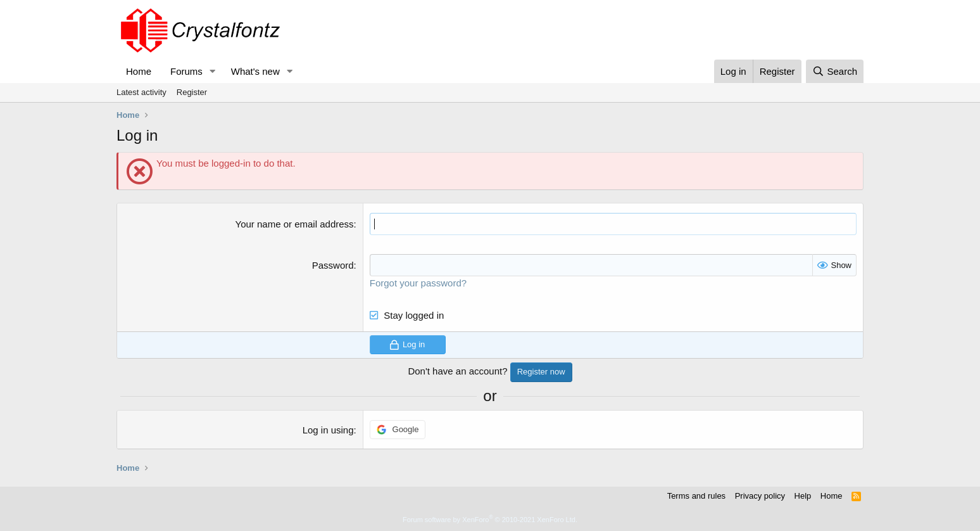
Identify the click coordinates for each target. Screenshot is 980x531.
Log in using (328, 430)
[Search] (835, 71)
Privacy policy (760, 496)
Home (139, 71)
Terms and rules (696, 496)
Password (333, 265)
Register (192, 92)
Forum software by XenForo (490, 520)
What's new (255, 71)
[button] (213, 71)
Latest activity (141, 92)
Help (803, 496)
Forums (186, 71)
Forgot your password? (418, 283)
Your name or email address (295, 224)
